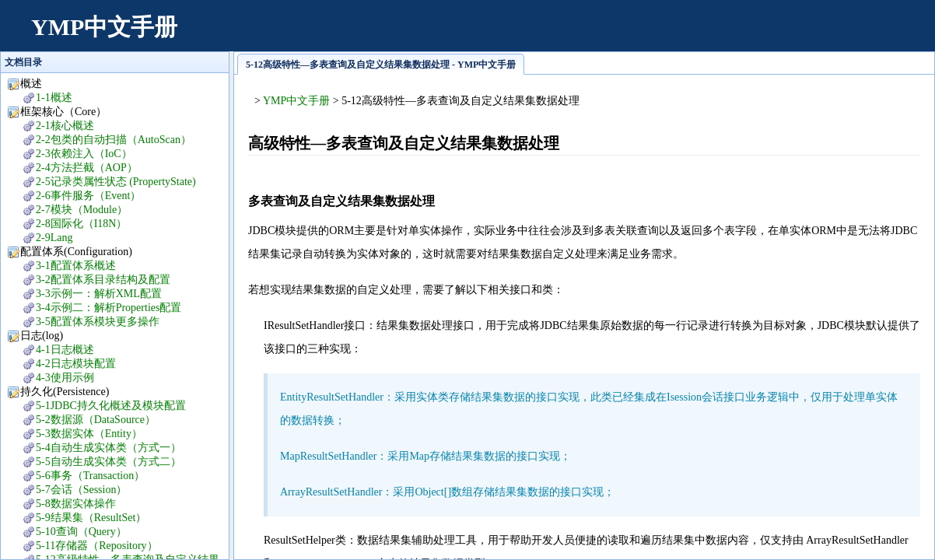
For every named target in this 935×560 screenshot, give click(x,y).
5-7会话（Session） (81, 490)
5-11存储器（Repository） (97, 546)
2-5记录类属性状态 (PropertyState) (116, 182)
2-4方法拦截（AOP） (87, 168)
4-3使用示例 (65, 378)
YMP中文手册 (104, 27)
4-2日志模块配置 (76, 364)
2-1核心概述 (65, 126)
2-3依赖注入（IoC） (84, 154)
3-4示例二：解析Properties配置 (109, 308)
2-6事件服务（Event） (88, 196)
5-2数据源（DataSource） (96, 420)
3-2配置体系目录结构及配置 (103, 280)
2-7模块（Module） (82, 210)
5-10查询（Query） (81, 532)
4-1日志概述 (65, 350)
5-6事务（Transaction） (90, 476)
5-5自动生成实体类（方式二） (109, 462)
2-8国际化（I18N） (81, 224)
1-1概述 (54, 98)
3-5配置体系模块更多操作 (98, 322)
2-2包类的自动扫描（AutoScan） (114, 140)
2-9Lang (54, 238)
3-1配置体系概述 (76, 266)
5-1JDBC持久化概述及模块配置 (111, 406)
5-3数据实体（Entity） (89, 434)
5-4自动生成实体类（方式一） (109, 448)
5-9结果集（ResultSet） (91, 518)
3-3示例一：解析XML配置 (99, 294)
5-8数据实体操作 (76, 504)
